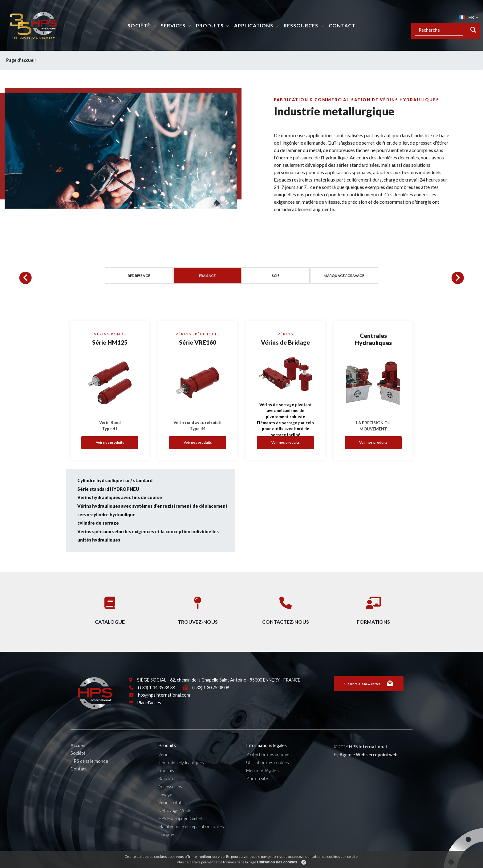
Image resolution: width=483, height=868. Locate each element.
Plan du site (257, 792)
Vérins (164, 768)
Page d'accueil (25, 60)
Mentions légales (262, 784)
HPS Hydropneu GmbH (180, 832)
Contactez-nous (286, 608)
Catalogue (110, 608)
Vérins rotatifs (172, 816)
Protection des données (269, 768)
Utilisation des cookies (268, 776)
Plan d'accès (149, 716)
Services (173, 25)
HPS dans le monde (89, 775)
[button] (26, 278)
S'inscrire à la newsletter (369, 697)
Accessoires (170, 800)
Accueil (78, 759)
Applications (254, 25)
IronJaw (166, 784)
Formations (373, 608)
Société (139, 25)
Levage (165, 808)
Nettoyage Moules (176, 824)
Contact (342, 25)
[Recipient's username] (439, 30)
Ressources (301, 25)
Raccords (167, 792)
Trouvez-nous (198, 608)
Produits (210, 25)
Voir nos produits (110, 442)
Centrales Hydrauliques (181, 776)
